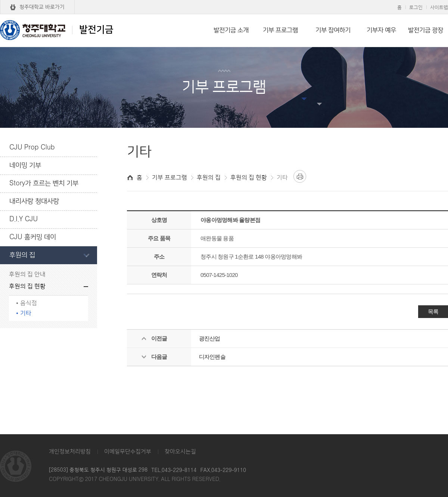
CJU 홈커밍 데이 (33, 237)
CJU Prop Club (32, 148)
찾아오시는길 (180, 452)
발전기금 (57, 30)
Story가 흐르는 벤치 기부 (44, 183)
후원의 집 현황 (27, 286)
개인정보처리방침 (70, 452)
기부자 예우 (381, 30)
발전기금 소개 (231, 30)
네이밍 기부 (25, 166)
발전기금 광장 (426, 30)
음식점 (29, 303)
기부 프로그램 (280, 30)
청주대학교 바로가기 (42, 7)
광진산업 (210, 338)
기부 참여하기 (333, 30)
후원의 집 (22, 255)
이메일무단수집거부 (128, 452)
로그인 (416, 7)
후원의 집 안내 (27, 274)
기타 (26, 313)
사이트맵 (439, 7)
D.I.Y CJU (24, 219)
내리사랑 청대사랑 (34, 201)
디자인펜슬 (212, 357)
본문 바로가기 (224, 0)
